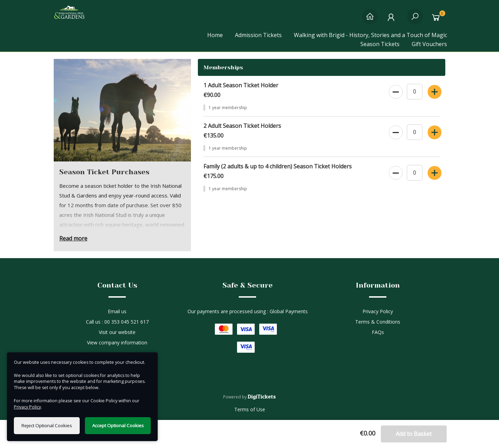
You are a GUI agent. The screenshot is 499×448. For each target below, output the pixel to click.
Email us (117, 311)
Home (215, 35)
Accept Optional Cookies (118, 425)
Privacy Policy (378, 311)
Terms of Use (250, 409)
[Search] (415, 20)
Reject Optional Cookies (47, 425)
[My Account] (392, 20)
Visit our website (117, 332)
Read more (73, 238)
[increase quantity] (434, 90)
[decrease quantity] (395, 90)
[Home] (370, 20)
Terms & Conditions (378, 322)
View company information (117, 342)
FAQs (378, 332)
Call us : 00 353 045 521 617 (117, 322)
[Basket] (437, 20)
